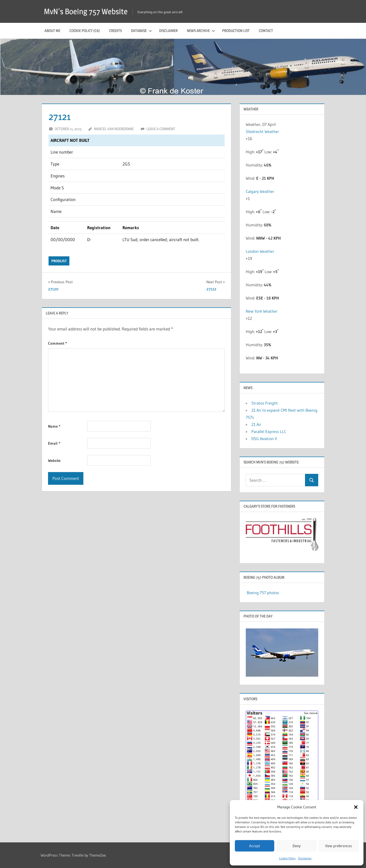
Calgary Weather (260, 191)
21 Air (256, 424)
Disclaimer (305, 858)
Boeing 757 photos (263, 593)
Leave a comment (161, 129)
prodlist (59, 261)
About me (52, 31)
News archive (201, 31)
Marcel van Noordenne (114, 129)
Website (54, 461)
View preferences (339, 846)
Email (54, 443)
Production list (236, 31)
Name (54, 426)
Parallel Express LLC (269, 431)
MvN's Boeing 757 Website (87, 11)
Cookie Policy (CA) (85, 31)
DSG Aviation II (264, 439)
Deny (297, 846)
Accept (255, 846)
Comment (57, 343)
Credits (115, 31)
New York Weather (262, 311)
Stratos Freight (265, 403)
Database (141, 31)
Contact (266, 31)
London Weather (260, 251)
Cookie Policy (287, 858)
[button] (356, 807)
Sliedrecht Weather (263, 131)
